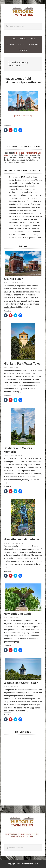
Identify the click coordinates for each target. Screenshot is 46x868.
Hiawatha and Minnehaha (21, 539)
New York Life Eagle (18, 614)
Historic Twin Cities (23, 11)
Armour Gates (13, 279)
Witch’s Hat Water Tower (21, 683)
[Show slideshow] (23, 116)
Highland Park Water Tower (23, 363)
